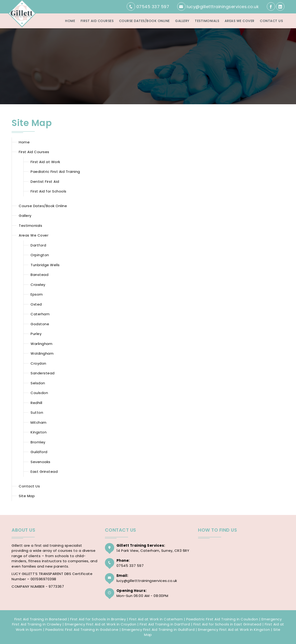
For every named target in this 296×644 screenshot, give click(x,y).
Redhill (36, 403)
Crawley (38, 285)
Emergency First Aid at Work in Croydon (101, 624)
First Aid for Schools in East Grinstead (227, 624)
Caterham (40, 314)
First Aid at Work (45, 162)
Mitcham (39, 422)
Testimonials (207, 21)
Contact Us (271, 21)
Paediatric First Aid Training (55, 172)
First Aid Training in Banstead (41, 619)
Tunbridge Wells (45, 265)
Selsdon (38, 383)
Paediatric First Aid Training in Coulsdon (222, 619)
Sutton (37, 412)
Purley (36, 334)
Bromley (38, 442)
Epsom (37, 294)
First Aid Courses (97, 21)
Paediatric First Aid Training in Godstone (82, 630)
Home (70, 21)
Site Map (27, 496)
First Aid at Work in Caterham (156, 619)
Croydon (38, 363)
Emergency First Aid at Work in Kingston (234, 630)
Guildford (39, 452)
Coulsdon (39, 393)
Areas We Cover (240, 21)
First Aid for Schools (49, 191)
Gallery (182, 21)
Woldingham (42, 353)
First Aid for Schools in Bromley (98, 619)
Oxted (36, 304)
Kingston (39, 432)
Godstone (40, 324)
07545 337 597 (130, 566)
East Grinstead (44, 472)
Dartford (38, 245)
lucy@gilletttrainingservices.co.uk (147, 581)
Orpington (40, 255)
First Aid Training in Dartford (165, 624)
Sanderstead (43, 373)
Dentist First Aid (45, 182)
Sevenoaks (41, 462)
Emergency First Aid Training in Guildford (158, 630)
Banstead (39, 275)
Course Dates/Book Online (144, 21)
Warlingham (41, 344)
